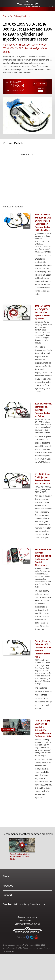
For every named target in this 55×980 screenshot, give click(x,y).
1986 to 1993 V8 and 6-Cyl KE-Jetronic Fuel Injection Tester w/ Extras (42, 313)
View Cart (51, 9)
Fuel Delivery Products (20, 16)
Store (5, 16)
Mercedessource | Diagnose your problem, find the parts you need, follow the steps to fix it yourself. (27, 3)
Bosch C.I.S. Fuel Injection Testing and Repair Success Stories (20, 857)
